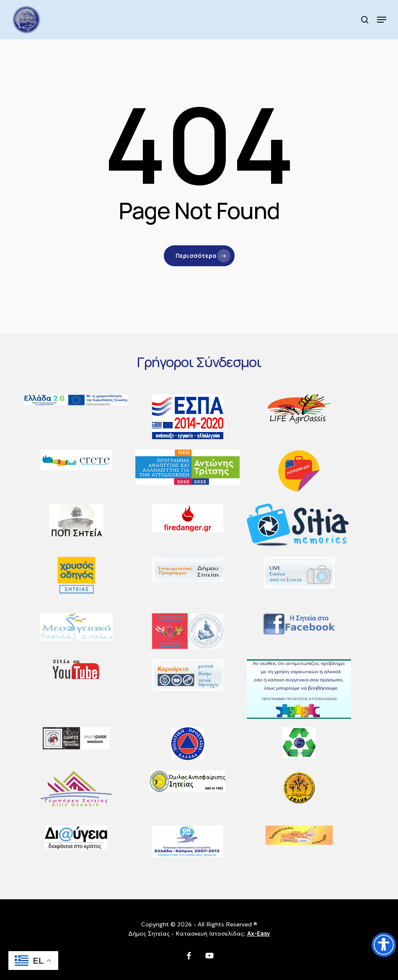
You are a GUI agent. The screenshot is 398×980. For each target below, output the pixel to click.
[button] (382, 20)
